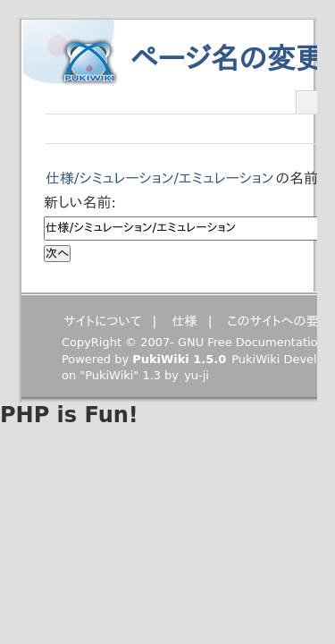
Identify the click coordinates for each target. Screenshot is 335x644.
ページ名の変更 (227, 59)
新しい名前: (80, 203)
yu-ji (197, 375)
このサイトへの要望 (279, 321)
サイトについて (103, 321)
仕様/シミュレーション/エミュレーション (160, 178)
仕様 (184, 321)
